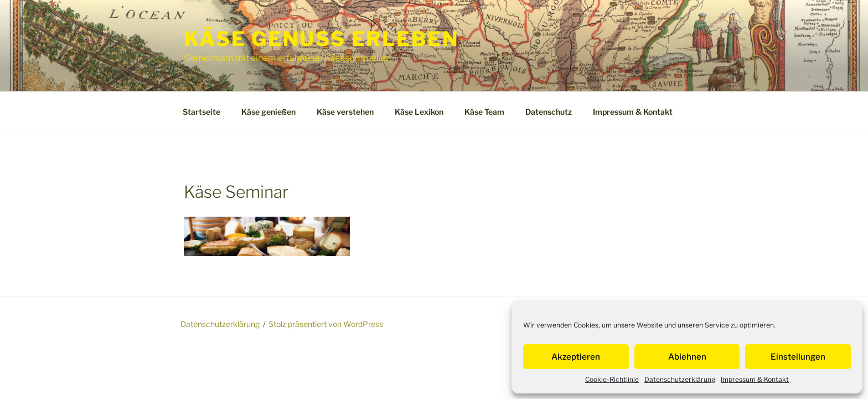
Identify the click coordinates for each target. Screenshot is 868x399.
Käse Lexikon (419, 112)
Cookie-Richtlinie (612, 379)
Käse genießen (268, 112)
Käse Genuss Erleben (321, 39)
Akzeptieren (576, 357)
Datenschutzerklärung (680, 379)
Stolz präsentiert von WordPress (326, 324)
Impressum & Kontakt (755, 379)
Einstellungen (798, 357)
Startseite (201, 112)
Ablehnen (687, 357)
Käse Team (484, 112)
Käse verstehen (345, 112)
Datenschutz (549, 112)
